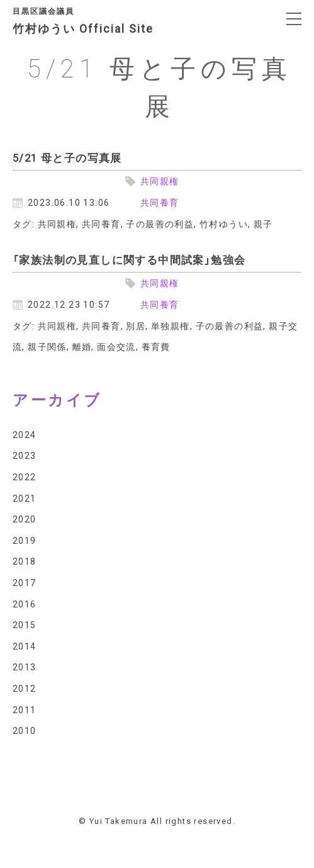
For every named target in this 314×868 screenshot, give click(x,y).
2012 (25, 688)
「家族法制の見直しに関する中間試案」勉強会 (129, 259)
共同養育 (160, 202)
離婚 (82, 346)
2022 (25, 476)
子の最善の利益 (160, 223)
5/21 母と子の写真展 (67, 157)
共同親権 (160, 181)
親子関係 (47, 346)
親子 (263, 223)
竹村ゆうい (224, 223)
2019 (25, 540)
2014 (25, 646)
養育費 (156, 346)
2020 (25, 519)
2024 (25, 434)
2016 (25, 604)
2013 (25, 667)
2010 (25, 730)
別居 (136, 325)
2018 (25, 561)
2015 (25, 624)
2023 (25, 455)
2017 (25, 582)
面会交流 (116, 346)
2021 (25, 498)
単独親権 (171, 325)
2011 (25, 709)
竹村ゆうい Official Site (93, 22)
